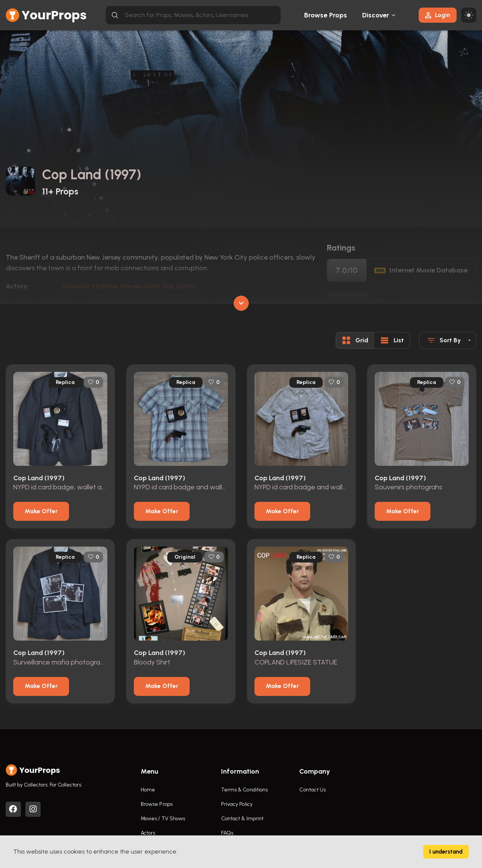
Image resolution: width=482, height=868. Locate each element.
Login (438, 15)
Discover (376, 15)
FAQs (227, 833)
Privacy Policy (237, 804)
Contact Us (312, 790)
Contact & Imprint (243, 819)
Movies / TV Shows (163, 819)
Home (148, 790)
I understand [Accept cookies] (446, 852)
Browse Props (326, 15)
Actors (148, 833)
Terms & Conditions (245, 790)
